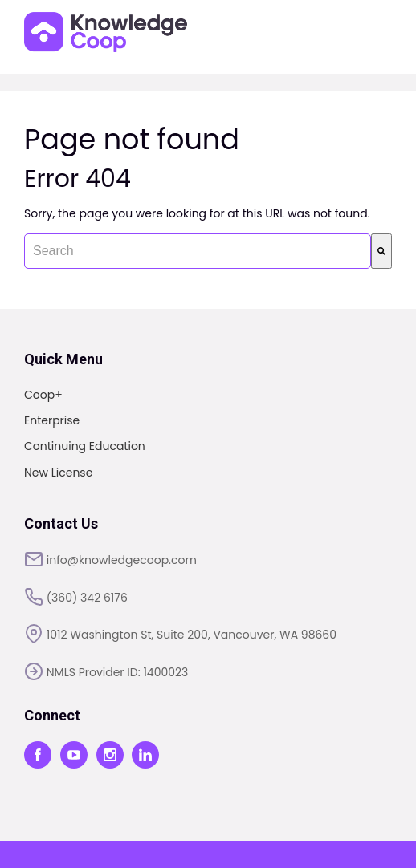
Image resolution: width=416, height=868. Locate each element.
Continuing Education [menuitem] (85, 446)
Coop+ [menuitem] (43, 395)
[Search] (381, 251)
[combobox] (198, 251)
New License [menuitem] (58, 473)
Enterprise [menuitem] (52, 420)
